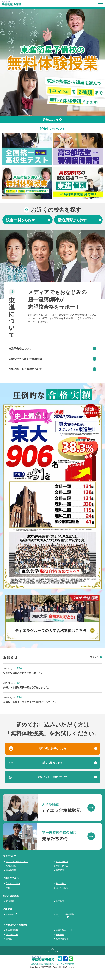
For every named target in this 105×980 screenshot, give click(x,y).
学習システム (62, 866)
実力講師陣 (11, 870)
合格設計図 (11, 866)
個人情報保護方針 (48, 964)
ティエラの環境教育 (65, 964)
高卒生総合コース (64, 930)
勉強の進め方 (62, 862)
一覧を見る (95, 657)
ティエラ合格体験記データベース (64, 916)
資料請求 (10, 939)
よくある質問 (62, 888)
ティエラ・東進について (17, 862)
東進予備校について (52, 349)
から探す (28, 220)
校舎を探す (61, 884)
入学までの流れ (13, 884)
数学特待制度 (12, 930)
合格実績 (11, 914)
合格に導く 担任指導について (52, 369)
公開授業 (60, 901)
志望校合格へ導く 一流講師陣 (52, 359)
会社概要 (35, 964)
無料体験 (60, 935)
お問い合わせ (62, 939)
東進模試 (10, 901)
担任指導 (60, 870)
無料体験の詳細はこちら (52, 748)
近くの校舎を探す (52, 763)
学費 (8, 888)
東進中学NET (12, 935)
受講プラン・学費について (52, 777)
